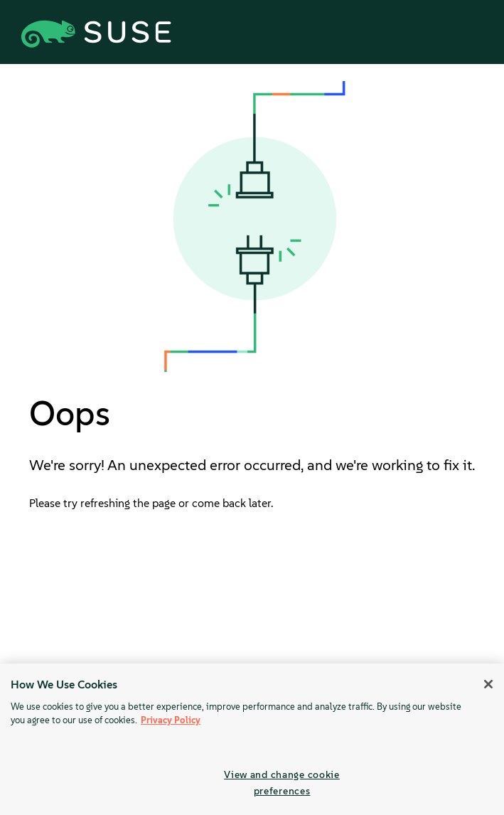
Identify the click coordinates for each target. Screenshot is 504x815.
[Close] (488, 684)
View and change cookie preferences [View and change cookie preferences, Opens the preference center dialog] (282, 783)
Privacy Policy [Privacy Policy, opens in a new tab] (171, 720)
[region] (252, 739)
